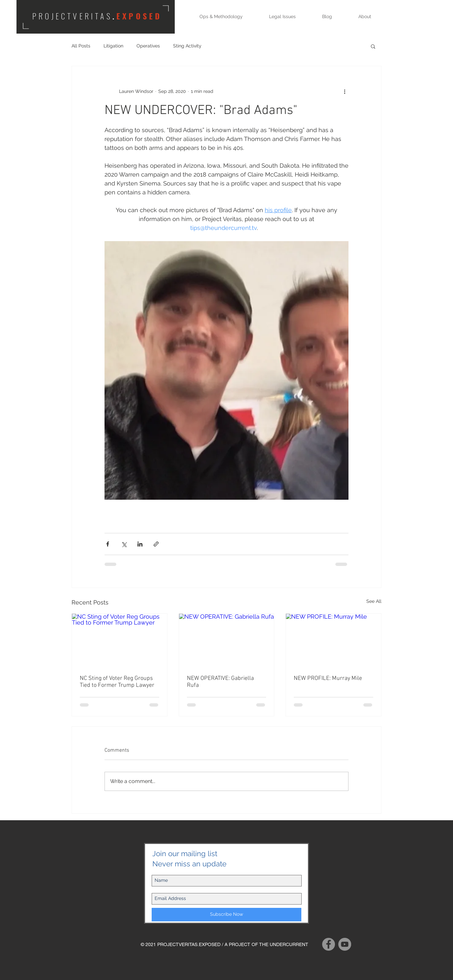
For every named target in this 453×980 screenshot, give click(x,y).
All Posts (81, 46)
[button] (373, 46)
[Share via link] (156, 544)
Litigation (113, 46)
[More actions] (345, 91)
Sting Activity (187, 46)
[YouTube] (345, 944)
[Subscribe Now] (226, 915)
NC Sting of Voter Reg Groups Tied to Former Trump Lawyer (117, 682)
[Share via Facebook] (108, 544)
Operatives (148, 46)
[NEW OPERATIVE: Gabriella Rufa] (227, 640)
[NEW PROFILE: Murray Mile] (333, 640)
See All (374, 601)
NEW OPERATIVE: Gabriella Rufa (220, 682)
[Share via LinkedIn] (140, 544)
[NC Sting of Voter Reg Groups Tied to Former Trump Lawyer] (120, 640)
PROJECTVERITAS (72, 16)
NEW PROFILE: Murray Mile (328, 678)
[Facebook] (329, 944)
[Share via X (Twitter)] (124, 544)
